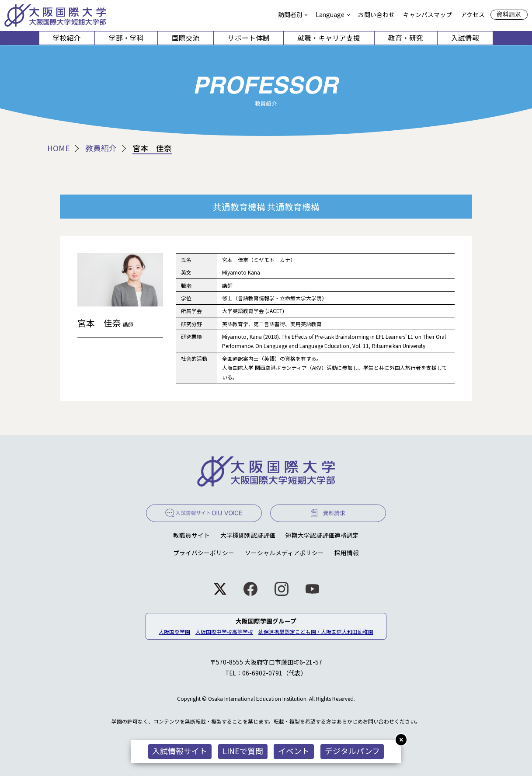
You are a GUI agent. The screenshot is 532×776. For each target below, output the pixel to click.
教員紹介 (101, 148)
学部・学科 (126, 38)
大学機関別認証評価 (248, 535)
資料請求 (509, 14)
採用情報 (347, 553)
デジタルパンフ (352, 751)
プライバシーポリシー (204, 553)
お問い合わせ (376, 14)
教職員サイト (191, 535)
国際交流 (186, 38)
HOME (59, 148)
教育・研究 (406, 38)
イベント (294, 751)
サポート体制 (249, 38)
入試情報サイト (180, 751)
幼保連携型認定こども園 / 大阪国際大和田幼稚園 (316, 632)
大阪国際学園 (174, 632)
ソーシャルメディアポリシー (284, 553)
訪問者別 (290, 14)
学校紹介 (67, 38)
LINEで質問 (243, 751)
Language (330, 14)
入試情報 (465, 38)
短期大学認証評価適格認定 (322, 535)
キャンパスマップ (428, 14)
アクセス (473, 14)
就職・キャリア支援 (329, 38)
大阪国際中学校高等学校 (224, 632)
